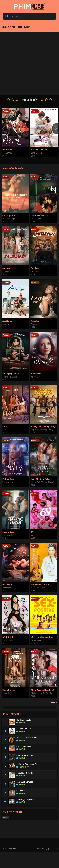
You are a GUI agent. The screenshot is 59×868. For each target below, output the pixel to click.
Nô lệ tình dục (9, 637)
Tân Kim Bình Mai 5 (40, 584)
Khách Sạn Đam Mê (25, 782)
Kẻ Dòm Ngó (8, 479)
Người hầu (7, 150)
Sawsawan (7, 268)
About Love (36, 374)
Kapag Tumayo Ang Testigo (44, 426)
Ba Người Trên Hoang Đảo (27, 764)
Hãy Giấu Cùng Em (24, 720)
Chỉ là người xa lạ (10, 215)
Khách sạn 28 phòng (25, 800)
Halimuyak (7, 584)
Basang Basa (8, 532)
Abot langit (7, 321)
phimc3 (6, 818)
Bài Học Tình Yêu (39, 150)
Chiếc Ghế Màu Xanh (41, 215)
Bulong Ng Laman (11, 374)
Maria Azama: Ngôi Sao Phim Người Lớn (44, 690)
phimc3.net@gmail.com (47, 849)
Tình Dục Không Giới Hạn (43, 637)
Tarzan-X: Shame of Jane (27, 738)
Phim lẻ (24, 27)
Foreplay (35, 321)
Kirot (5, 426)
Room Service (9, 690)
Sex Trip (35, 268)
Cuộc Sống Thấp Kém (25, 773)
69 (32, 532)
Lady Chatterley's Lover (42, 479)
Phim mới (54, 702)
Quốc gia (9, 27)
